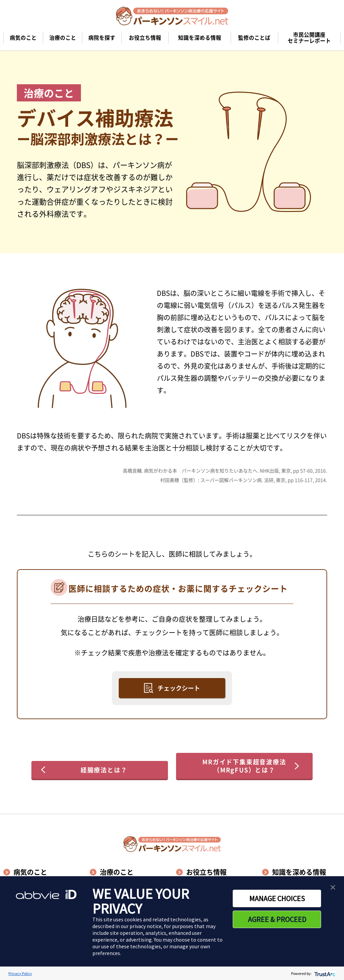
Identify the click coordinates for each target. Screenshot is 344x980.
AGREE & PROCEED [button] (277, 919)
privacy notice (146, 926)
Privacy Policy (20, 973)
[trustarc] (324, 973)
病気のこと (30, 872)
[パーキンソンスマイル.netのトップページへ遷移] (172, 16)
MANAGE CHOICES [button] (277, 898)
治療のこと (117, 872)
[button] (333, 887)
